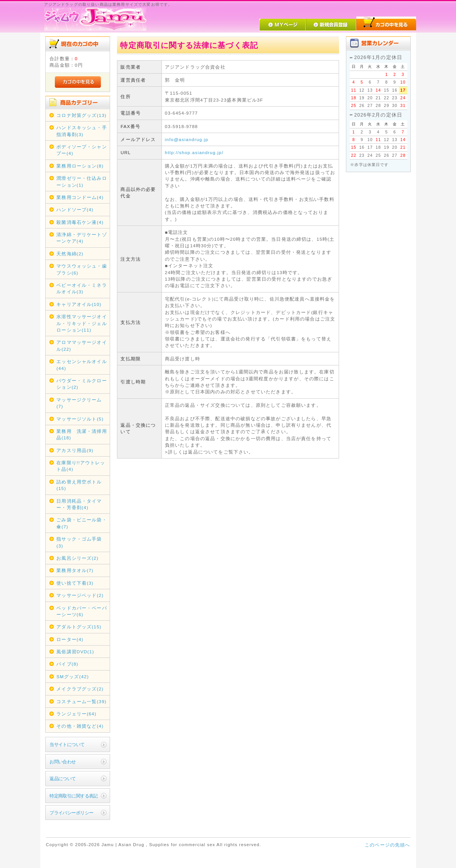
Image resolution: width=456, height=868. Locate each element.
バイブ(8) (67, 664)
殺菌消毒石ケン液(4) (80, 222)
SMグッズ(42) (72, 676)
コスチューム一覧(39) (81, 701)
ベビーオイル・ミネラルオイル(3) (82, 288)
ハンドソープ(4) (75, 210)
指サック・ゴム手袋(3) (79, 542)
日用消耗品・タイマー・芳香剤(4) (79, 504)
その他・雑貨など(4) (80, 726)
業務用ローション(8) (80, 166)
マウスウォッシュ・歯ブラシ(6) (82, 269)
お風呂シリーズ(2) (77, 558)
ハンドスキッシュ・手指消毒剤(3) (82, 131)
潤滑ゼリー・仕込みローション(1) (82, 181)
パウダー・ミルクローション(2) (82, 384)
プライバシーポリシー (71, 813)
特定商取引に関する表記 (74, 796)
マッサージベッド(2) (80, 595)
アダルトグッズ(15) (79, 627)
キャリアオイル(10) (79, 304)
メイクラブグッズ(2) (80, 689)
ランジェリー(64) (76, 714)
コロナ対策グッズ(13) (81, 115)
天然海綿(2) (70, 254)
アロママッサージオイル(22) (82, 345)
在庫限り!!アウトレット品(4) (81, 466)
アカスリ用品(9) (75, 450)
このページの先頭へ (387, 845)
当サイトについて (67, 744)
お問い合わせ (63, 762)
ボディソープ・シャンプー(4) (82, 150)
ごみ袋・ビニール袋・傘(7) (82, 523)
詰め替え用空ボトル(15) (79, 485)
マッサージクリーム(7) (79, 403)
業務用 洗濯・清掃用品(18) (82, 434)
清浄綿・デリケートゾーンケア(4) (82, 238)
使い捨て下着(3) (75, 583)
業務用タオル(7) (75, 570)
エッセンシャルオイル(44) (82, 365)
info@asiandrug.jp (187, 139)
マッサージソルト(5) (80, 419)
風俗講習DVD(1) (75, 652)
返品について (63, 778)
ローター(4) (70, 639)
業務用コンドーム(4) (80, 197)
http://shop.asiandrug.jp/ (194, 152)
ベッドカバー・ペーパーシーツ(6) (82, 611)
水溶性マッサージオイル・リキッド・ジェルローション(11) (82, 323)
